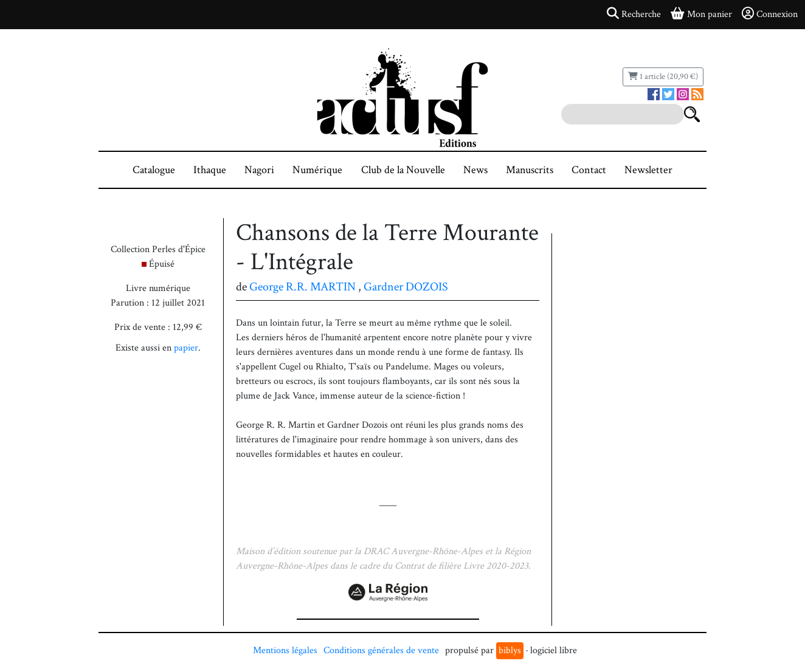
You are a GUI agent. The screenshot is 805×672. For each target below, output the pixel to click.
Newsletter (648, 170)
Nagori (259, 170)
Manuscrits (530, 170)
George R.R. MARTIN (302, 287)
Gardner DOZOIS (406, 287)
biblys (510, 650)
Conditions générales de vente (381, 650)
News (475, 170)
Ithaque (210, 170)
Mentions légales (285, 650)
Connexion (770, 14)
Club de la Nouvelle (403, 170)
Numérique (317, 170)
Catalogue (154, 170)
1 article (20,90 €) (663, 77)
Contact (589, 170)
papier (186, 348)
